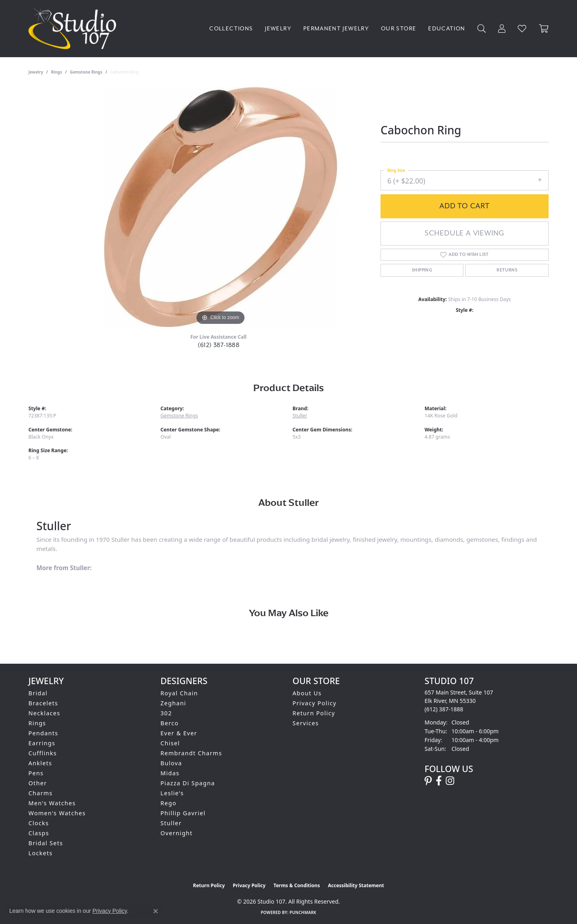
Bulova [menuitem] (171, 763)
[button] (482, 29)
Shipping (422, 270)
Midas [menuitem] (170, 773)
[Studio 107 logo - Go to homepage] (74, 29)
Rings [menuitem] (37, 723)
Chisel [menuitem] (170, 743)
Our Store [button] (399, 29)
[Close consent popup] (156, 911)
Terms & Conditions (297, 885)
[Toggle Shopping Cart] (544, 29)
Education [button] (447, 29)
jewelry (36, 72)
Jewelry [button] (278, 29)
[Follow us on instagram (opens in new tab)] (450, 781)
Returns (507, 270)
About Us (307, 693)
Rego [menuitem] (168, 803)
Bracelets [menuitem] (43, 703)
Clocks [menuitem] (39, 823)
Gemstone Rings (86, 72)
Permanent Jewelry (336, 29)
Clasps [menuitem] (39, 833)
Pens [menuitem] (36, 773)
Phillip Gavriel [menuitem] (183, 813)
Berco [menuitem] (170, 723)
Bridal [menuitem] (38, 693)
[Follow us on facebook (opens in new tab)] (439, 781)
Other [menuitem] (38, 783)
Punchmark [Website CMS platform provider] (303, 912)
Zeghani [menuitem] (173, 703)
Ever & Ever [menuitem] (179, 733)
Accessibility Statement (356, 885)
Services (306, 723)
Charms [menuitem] (41, 793)
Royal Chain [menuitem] (179, 693)
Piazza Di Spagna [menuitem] (188, 783)
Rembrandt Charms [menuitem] (191, 753)
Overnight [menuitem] (176, 833)
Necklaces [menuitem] (44, 713)
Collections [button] (231, 29)
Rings (57, 72)
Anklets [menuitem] (40, 763)
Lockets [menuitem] (41, 853)
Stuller (300, 416)
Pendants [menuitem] (43, 733)
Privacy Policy (315, 703)
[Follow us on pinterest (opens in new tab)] (428, 781)
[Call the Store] (444, 709)
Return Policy (314, 713)
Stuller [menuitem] (171, 823)
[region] (220, 207)
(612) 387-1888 (219, 345)
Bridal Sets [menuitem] (46, 843)
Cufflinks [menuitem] (43, 753)
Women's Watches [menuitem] (57, 813)
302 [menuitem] (166, 713)
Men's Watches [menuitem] (52, 803)
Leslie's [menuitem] (172, 793)
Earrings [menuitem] (42, 743)
